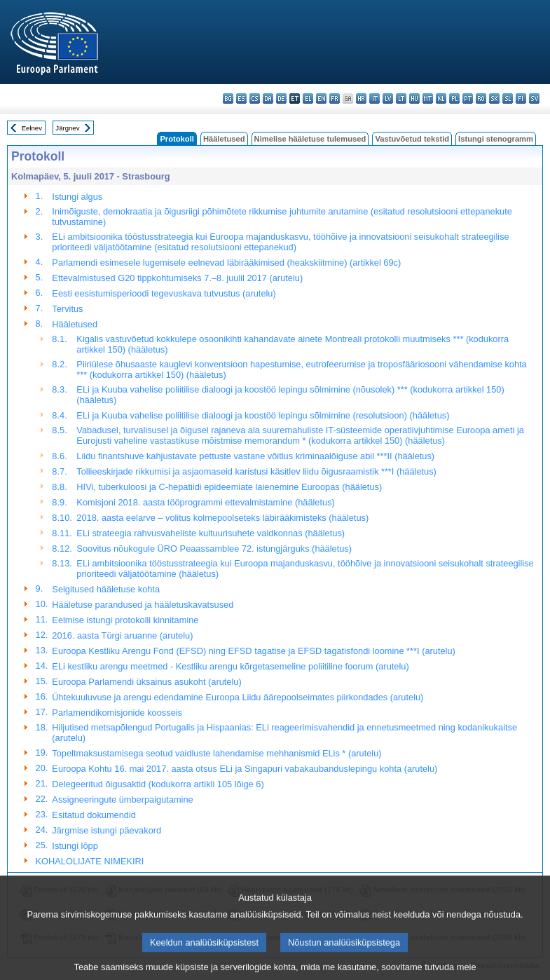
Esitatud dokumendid (94, 815)
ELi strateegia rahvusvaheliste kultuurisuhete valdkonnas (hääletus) (211, 533)
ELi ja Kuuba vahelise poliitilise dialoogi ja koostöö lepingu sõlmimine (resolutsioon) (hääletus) (263, 415)
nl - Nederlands (441, 98)
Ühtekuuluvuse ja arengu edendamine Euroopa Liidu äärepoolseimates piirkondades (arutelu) (238, 697)
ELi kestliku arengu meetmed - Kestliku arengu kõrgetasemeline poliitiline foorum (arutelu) (230, 666)
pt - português (468, 98)
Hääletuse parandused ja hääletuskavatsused (143, 605)
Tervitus (67, 309)
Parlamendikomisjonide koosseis (117, 713)
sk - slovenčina (494, 98)
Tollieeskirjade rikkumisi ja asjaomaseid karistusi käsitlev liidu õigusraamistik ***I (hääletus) (256, 471)
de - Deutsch (281, 98)
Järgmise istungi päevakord (106, 830)
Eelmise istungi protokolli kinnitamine (125, 620)
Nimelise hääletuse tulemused (310, 139)
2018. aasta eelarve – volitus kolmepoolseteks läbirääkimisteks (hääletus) (222, 518)
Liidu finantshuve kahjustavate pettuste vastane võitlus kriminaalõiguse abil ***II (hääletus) (255, 456)
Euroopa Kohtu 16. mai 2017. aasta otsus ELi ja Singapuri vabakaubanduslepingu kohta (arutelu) (245, 769)
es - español (241, 98)
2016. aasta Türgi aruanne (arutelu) (122, 635)
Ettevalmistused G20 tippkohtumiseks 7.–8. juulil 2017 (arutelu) (177, 278)
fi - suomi (521, 98)
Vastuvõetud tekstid (412, 139)
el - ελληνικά (308, 98)
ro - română (481, 98)
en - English (321, 98)
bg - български (228, 98)
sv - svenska (534, 98)
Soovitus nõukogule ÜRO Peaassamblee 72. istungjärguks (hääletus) (214, 549)
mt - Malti (428, 98)
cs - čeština (255, 98)
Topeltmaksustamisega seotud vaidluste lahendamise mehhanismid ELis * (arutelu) (216, 753)
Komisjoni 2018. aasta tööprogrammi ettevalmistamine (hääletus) (205, 502)
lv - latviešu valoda (388, 98)
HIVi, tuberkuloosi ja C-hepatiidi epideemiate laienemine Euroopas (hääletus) (229, 487)
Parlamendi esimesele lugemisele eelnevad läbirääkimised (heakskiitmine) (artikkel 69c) (226, 263)
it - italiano (374, 98)
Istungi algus (77, 197)
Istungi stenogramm (496, 139)
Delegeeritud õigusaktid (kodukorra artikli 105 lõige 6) (158, 784)
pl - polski (454, 98)
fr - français (335, 98)
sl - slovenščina (508, 98)
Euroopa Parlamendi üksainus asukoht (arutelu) (146, 682)
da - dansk (268, 98)
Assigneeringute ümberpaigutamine (122, 799)
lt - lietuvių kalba (401, 98)
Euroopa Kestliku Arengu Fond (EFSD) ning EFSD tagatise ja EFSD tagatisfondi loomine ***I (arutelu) (253, 651)
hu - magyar (414, 98)
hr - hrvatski (361, 98)
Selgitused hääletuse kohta (106, 589)
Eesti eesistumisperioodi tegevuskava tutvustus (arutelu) (164, 293)
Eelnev (32, 128)
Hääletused (224, 139)
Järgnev (67, 128)
